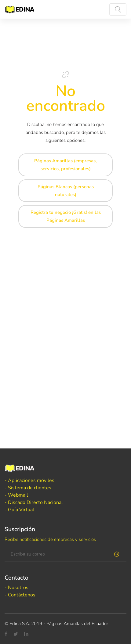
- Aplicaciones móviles (29, 480)
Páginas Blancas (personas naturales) (66, 191)
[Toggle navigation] (118, 9)
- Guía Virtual (19, 510)
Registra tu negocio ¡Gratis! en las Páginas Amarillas (66, 216)
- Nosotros (16, 588)
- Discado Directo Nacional (34, 502)
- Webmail (16, 495)
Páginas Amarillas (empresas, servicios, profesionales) (65, 165)
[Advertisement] (65, 296)
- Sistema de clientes (28, 488)
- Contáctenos (20, 595)
